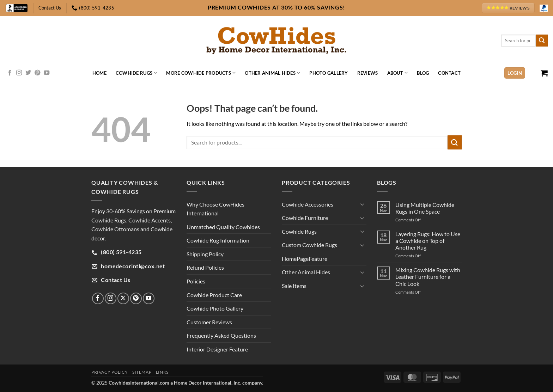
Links (162, 372)
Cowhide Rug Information (218, 240)
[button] (515, 73)
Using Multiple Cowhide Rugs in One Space (425, 208)
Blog (423, 73)
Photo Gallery (329, 73)
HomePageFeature (305, 259)
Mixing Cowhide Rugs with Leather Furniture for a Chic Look (428, 277)
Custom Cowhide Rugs (309, 245)
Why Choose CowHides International (215, 209)
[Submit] (542, 41)
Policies (196, 281)
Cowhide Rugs (136, 73)
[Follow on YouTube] (47, 73)
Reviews (368, 73)
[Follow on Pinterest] (37, 73)
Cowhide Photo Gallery (215, 308)
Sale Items (294, 286)
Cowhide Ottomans (115, 229)
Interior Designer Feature (217, 349)
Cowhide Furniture (305, 218)
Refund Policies (205, 267)
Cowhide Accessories (308, 204)
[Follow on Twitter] (28, 73)
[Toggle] (362, 204)
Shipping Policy (205, 254)
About (398, 73)
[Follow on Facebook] (10, 73)
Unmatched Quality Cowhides (223, 227)
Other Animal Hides (272, 73)
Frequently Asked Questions (221, 335)
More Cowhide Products (201, 73)
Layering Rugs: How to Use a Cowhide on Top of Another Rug (428, 241)
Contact (449, 73)
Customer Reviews (209, 322)
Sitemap (142, 372)
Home (99, 73)
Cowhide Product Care (214, 295)
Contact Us (50, 8)
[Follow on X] (123, 298)
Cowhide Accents (150, 220)
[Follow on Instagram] (19, 73)
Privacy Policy (110, 372)
